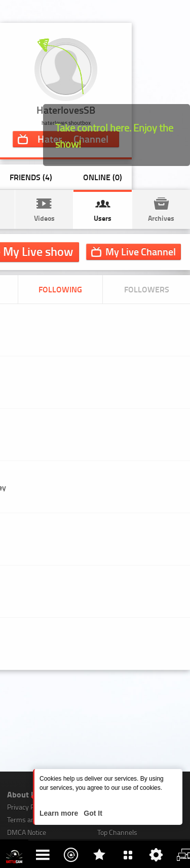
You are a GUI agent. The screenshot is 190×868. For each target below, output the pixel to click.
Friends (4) (31, 177)
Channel (141, 251)
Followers (147, 289)
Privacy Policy (27, 807)
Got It (92, 813)
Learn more (60, 813)
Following (60, 289)
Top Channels (117, 832)
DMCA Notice (27, 832)
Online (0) (103, 177)
